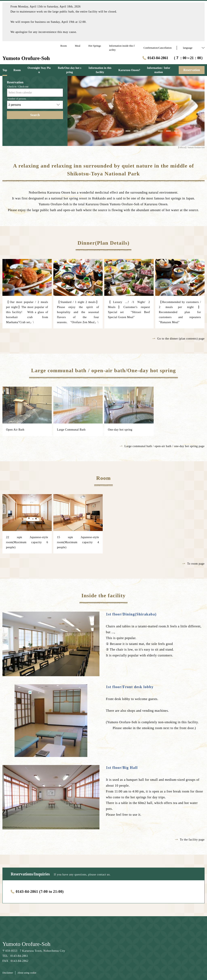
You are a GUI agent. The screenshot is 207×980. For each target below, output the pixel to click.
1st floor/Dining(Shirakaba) (131, 614)
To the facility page (190, 840)
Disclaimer (8, 973)
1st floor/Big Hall (122, 768)
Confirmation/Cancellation (158, 48)
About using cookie (27, 973)
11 (176, 131)
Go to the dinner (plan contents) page (178, 339)
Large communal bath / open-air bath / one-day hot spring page (162, 446)
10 (168, 131)
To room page (193, 564)
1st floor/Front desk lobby (130, 687)
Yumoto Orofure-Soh (26, 944)
